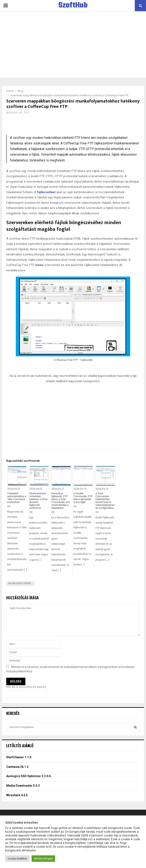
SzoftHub (73, 6)
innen (40, 265)
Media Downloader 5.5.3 (23, 786)
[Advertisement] (73, 44)
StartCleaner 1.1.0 (19, 757)
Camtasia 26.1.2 (17, 767)
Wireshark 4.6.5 (17, 795)
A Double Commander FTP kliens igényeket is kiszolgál (83, 498)
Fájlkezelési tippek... (20, 583)
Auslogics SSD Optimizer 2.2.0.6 (28, 776)
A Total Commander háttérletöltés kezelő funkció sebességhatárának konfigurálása (105, 501)
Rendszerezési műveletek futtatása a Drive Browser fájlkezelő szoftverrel (38, 501)
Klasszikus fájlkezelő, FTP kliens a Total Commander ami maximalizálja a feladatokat (61, 501)
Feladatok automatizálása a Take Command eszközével (17, 498)
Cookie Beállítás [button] (17, 859)
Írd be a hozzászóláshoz (26, 687)
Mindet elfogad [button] (43, 859)
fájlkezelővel (46, 192)
